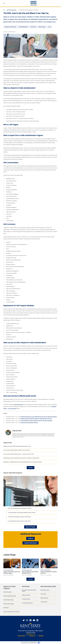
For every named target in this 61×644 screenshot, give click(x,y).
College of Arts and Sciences (10, 27)
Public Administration (23, 27)
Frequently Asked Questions (31, 543)
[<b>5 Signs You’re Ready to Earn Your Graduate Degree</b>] (12, 563)
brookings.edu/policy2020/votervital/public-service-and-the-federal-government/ (39, 417)
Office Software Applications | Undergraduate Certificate (20, 508)
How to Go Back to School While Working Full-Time (30, 572)
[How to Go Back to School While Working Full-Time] (30, 563)
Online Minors (6, 608)
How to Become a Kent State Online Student (29, 591)
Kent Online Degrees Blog (12, 10)
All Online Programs (7, 592)
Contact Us (30, 538)
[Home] (4, 10)
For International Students (27, 603)
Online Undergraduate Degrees (10, 596)
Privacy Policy (21, 636)
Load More (30, 579)
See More (31, 468)
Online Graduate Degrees (8, 600)
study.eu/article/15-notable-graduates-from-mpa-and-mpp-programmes (36, 421)
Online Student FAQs (26, 595)
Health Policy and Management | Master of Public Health (19, 517)
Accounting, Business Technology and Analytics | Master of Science (22, 513)
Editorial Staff (12, 32)
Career (49, 27)
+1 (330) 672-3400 (30, 632)
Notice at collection (25, 643)
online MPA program (18, 405)
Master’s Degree (42, 27)
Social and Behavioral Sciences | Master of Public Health (19, 521)
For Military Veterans (26, 599)
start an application (12, 409)
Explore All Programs (31, 527)
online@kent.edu (31, 634)
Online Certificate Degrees (9, 604)
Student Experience (44, 598)
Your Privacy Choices (33, 643)
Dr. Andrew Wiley (49, 575)
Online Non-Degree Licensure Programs (11, 612)
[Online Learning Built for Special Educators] (49, 563)
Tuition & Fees (43, 594)
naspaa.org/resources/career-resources (29, 423)
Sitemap (41, 636)
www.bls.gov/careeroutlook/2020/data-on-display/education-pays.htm (36, 419)
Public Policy (33, 27)
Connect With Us (44, 602)
